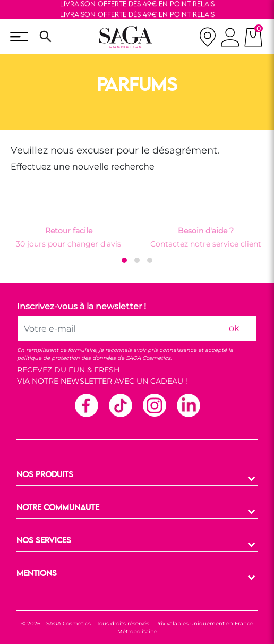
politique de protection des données (66, 358)
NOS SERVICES (44, 541)
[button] (124, 260)
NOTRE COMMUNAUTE (58, 508)
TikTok (120, 405)
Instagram (154, 405)
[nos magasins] (207, 37)
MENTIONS (37, 574)
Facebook (86, 405)
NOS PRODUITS (45, 475)
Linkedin (188, 405)
